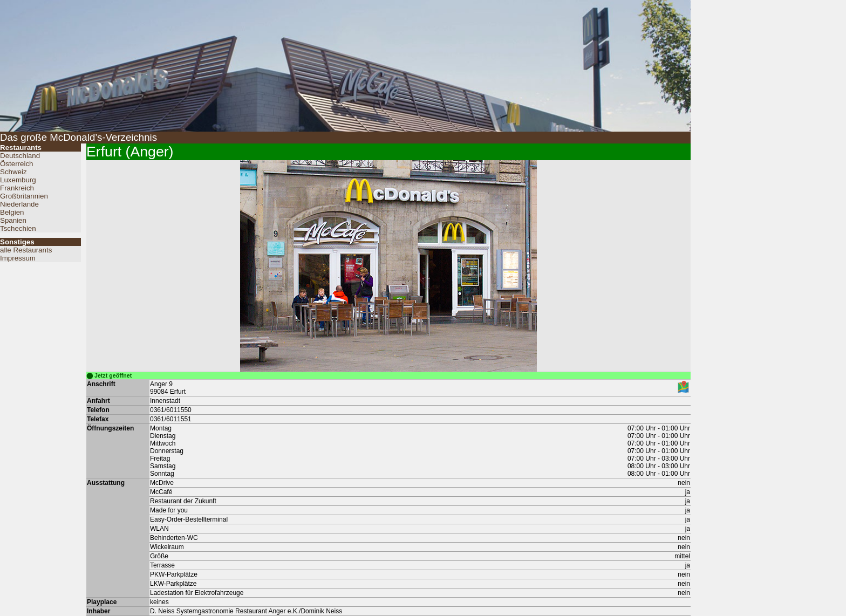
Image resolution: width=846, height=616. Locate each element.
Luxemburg (18, 180)
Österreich (16, 164)
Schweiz (13, 172)
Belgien (12, 212)
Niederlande (19, 204)
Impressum (18, 258)
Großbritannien (24, 196)
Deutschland (20, 156)
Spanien (13, 220)
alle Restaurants (26, 250)
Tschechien (18, 228)
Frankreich (17, 188)
